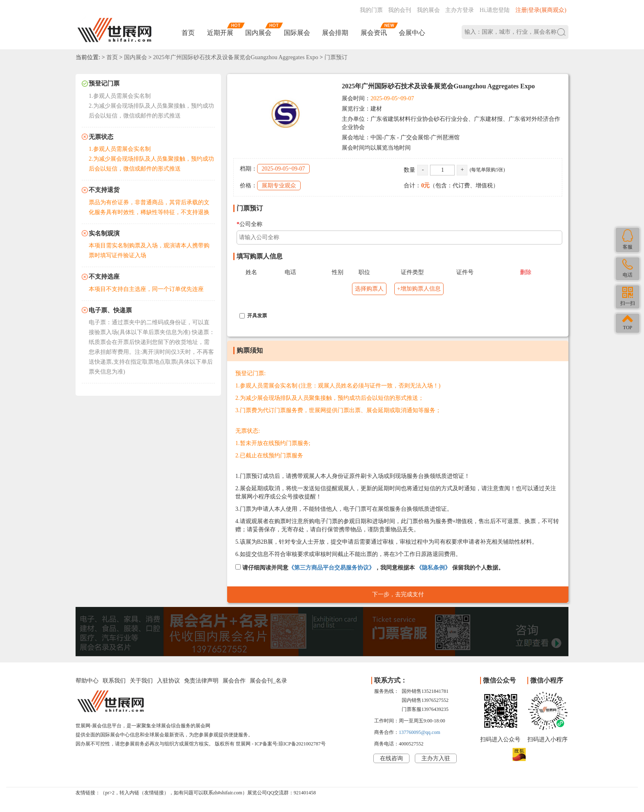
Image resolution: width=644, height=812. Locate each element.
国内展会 (258, 33)
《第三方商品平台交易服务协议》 (331, 568)
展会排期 (335, 33)
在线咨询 (391, 758)
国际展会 (297, 33)
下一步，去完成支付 (398, 594)
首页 (188, 33)
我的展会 (428, 10)
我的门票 (371, 10)
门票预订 (336, 57)
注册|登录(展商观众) (541, 10)
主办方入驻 (436, 758)
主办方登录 (460, 10)
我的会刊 (400, 10)
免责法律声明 (201, 681)
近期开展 (220, 33)
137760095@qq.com (420, 732)
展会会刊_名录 (268, 681)
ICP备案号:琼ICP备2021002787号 (290, 744)
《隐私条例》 (433, 568)
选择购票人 (369, 289)
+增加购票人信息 (419, 289)
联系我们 (114, 681)
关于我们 (141, 681)
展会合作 (234, 681)
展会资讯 (374, 33)
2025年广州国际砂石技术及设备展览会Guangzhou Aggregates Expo (236, 57)
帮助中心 (87, 681)
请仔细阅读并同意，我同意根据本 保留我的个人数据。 (370, 567)
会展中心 (412, 33)
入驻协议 (168, 681)
